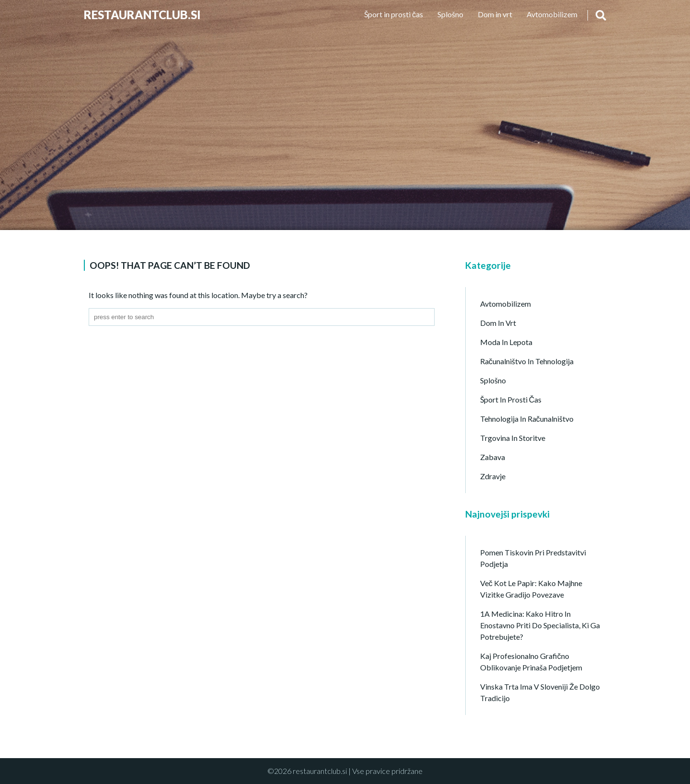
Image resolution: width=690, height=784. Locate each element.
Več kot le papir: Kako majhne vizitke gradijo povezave (531, 589)
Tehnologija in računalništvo (527, 419)
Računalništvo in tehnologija (527, 361)
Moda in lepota (506, 342)
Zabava (493, 457)
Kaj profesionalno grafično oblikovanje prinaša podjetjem (531, 662)
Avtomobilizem (552, 14)
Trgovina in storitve (513, 438)
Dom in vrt (495, 14)
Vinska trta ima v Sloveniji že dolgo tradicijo (540, 692)
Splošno (450, 14)
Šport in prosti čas (394, 14)
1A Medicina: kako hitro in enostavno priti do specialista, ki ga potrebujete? (540, 625)
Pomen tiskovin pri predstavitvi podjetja (533, 558)
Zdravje (493, 476)
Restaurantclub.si (142, 15)
